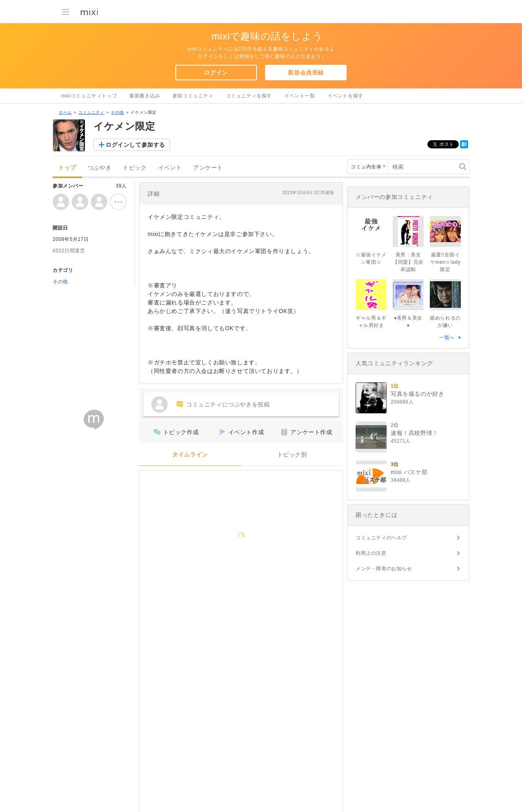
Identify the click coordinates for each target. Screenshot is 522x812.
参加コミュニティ (193, 96)
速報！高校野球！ (415, 433)
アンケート (208, 168)
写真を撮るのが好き (417, 394)
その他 (117, 112)
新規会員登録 (306, 73)
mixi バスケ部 (409, 472)
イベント (170, 168)
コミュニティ (91, 112)
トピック (135, 168)
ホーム (65, 112)
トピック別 (292, 455)
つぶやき (100, 168)
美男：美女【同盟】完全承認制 (408, 262)
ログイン (216, 73)
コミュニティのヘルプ (381, 538)
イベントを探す (345, 96)
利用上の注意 (371, 553)
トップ (67, 168)
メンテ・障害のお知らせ (384, 569)
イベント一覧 (300, 96)
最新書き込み (145, 96)
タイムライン (190, 455)
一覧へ (447, 338)
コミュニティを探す (249, 96)
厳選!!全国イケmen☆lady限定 (446, 262)
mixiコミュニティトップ (89, 96)
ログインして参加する (135, 145)
